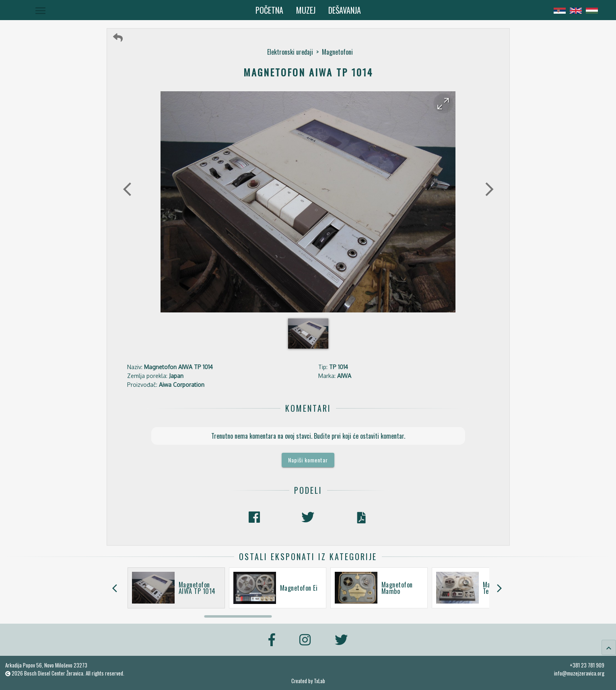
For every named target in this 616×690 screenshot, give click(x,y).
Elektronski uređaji (290, 52)
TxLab (319, 681)
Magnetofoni (337, 52)
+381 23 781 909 (587, 665)
